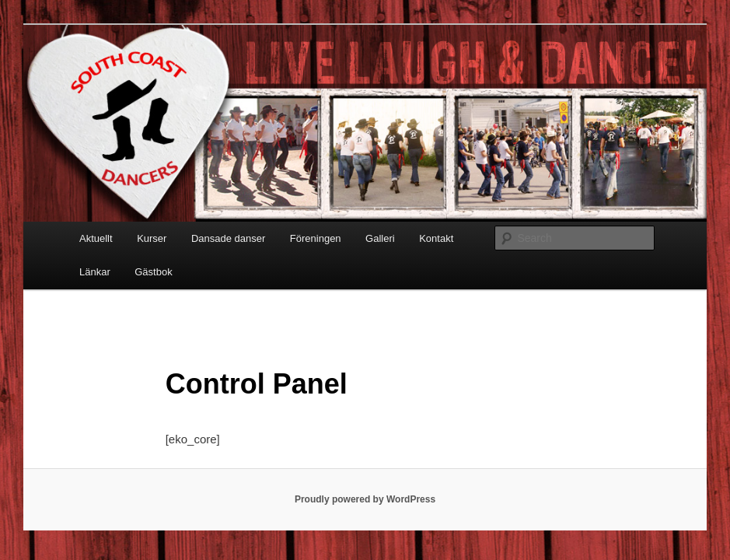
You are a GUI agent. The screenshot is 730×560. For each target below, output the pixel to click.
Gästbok (153, 272)
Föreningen (316, 238)
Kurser (152, 238)
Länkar (95, 272)
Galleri (380, 238)
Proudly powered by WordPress (365, 499)
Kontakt (436, 238)
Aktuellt (96, 238)
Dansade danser (228, 238)
